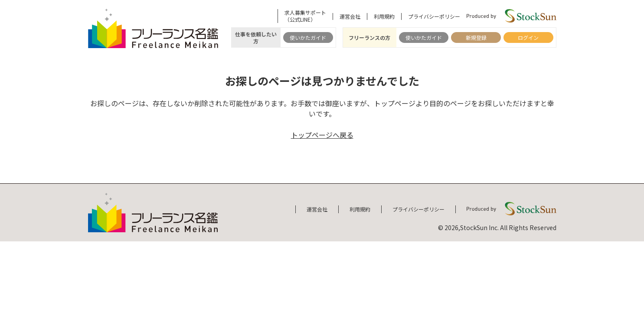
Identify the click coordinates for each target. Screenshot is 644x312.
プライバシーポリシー (434, 16)
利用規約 (384, 16)
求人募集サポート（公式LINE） (305, 16)
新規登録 (476, 37)
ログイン (528, 37)
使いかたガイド (308, 37)
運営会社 (350, 16)
